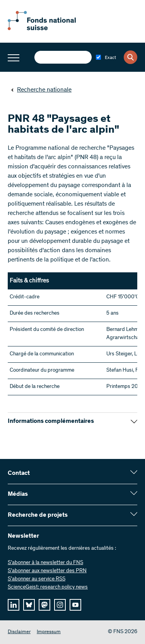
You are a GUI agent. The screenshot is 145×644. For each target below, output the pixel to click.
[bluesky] (29, 605)
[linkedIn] (14, 605)
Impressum (49, 632)
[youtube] (75, 605)
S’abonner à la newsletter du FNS (45, 563)
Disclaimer (19, 632)
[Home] (50, 29)
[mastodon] (44, 605)
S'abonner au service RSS (37, 579)
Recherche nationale (41, 90)
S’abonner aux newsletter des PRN (47, 571)
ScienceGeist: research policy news (48, 587)
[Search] (130, 57)
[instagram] (60, 605)
